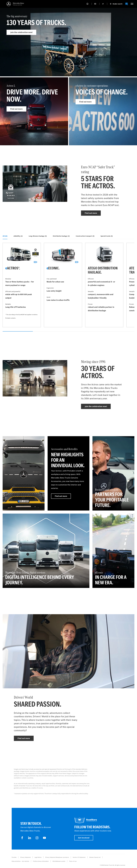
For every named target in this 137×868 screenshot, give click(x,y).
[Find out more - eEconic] (63, 285)
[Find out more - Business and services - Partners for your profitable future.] (113, 473)
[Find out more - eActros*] (22, 285)
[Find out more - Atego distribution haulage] (104, 285)
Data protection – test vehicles (20, 861)
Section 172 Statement (79, 857)
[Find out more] (24, 473)
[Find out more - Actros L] (34, 111)
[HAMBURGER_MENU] (132, 4)
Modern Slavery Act (95, 857)
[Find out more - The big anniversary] (68, 46)
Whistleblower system (59, 861)
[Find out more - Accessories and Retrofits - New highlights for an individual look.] (69, 473)
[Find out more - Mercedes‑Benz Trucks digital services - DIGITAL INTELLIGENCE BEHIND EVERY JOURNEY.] (46, 551)
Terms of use (73, 861)
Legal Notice (38, 857)
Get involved (84, 838)
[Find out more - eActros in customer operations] (103, 111)
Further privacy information (41, 861)
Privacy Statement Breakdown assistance (57, 857)
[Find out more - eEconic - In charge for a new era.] (113, 551)
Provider (14, 857)
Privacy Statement (25, 857)
